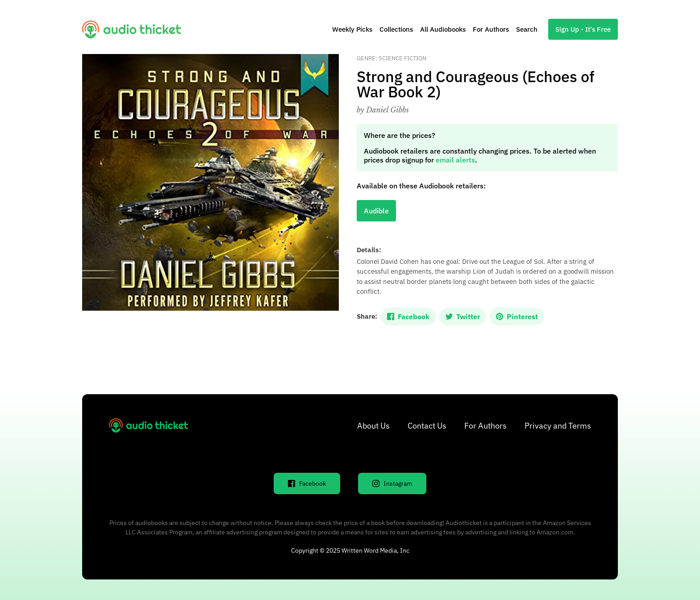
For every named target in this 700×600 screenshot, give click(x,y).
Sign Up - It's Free (583, 29)
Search (527, 29)
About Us (373, 426)
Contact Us (427, 426)
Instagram (392, 483)
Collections (396, 29)
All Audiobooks (443, 29)
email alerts (455, 160)
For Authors (491, 29)
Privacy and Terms (558, 426)
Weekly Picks (352, 29)
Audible (376, 211)
